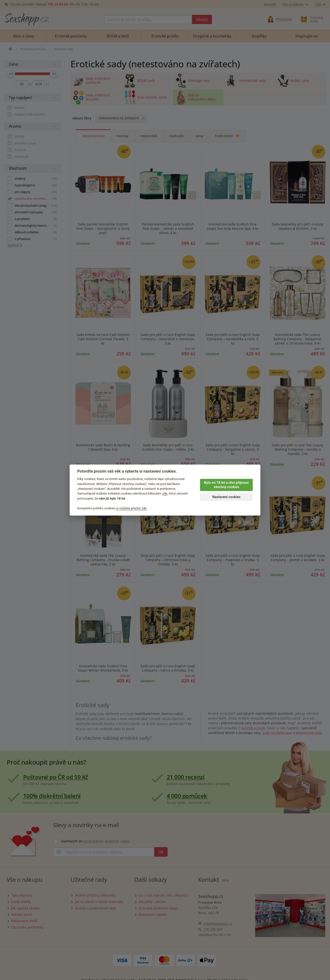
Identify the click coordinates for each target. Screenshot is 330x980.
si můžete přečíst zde (131, 508)
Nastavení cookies (226, 497)
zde (165, 494)
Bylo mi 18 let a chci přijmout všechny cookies (226, 485)
